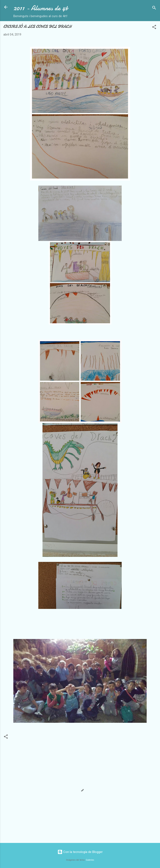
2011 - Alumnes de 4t (40, 8)
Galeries (90, 860)
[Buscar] (154, 8)
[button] (154, 28)
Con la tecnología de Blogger (80, 852)
